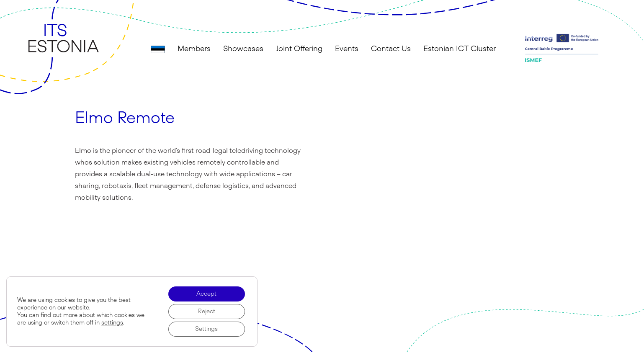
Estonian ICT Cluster (460, 49)
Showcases (243, 49)
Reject (207, 312)
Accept (206, 294)
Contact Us (391, 49)
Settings (206, 329)
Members (194, 49)
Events (347, 49)
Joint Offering (299, 49)
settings (112, 323)
